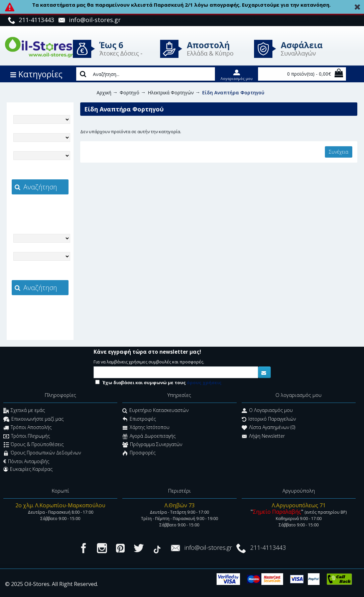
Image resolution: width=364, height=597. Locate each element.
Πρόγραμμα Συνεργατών (152, 445)
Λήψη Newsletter (263, 437)
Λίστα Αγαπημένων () (268, 428)
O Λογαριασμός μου (267, 411)
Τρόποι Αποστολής (27, 428)
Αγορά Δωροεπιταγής (149, 437)
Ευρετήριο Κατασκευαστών (155, 411)
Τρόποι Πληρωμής (27, 437)
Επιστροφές (139, 419)
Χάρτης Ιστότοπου (146, 428)
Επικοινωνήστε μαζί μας (33, 419)
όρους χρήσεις (204, 382)
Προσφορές (139, 454)
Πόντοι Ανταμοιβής (26, 461)
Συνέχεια (339, 152)
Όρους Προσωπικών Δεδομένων (42, 454)
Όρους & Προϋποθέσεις (34, 445)
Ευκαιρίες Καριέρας (28, 469)
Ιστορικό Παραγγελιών (269, 419)
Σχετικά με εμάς (24, 411)
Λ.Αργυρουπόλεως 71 (299, 505)
